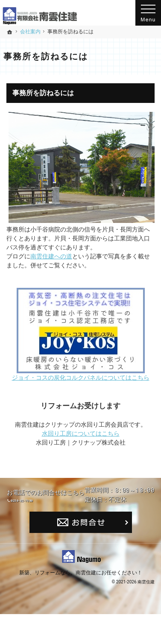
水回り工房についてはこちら (81, 433)
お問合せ (81, 552)
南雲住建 (86, 602)
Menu (148, 13)
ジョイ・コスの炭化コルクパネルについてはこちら (81, 378)
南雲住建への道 (51, 256)
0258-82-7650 (88, 504)
